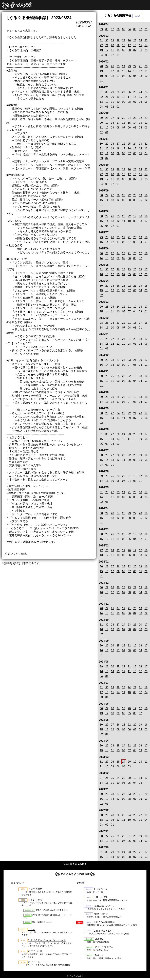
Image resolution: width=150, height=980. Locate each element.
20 (113, 46)
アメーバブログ (103, 949)
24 (140, 41)
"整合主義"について (104, 906)
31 (101, 41)
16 (135, 46)
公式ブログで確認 (16, 554)
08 (107, 29)
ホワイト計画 (35, 953)
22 (101, 46)
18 (124, 46)
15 (140, 46)
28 (118, 41)
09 (101, 29)
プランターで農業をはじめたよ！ (47, 916)
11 (113, 51)
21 (107, 46)
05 (124, 29)
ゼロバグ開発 (35, 889)
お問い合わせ (101, 915)
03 (135, 29)
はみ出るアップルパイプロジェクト (47, 942)
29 (113, 41)
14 (146, 46)
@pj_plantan (37, 923)
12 (107, 51)
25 (135, 41)
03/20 (89, 26)
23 (146, 41)
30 (107, 41)
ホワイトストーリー (39, 964)
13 (101, 51)
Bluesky (99, 941)
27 (124, 41)
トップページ (101, 889)
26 (129, 41)
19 (118, 46)
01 (146, 29)
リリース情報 (101, 898)
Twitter (98, 958)
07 (113, 29)
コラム (32, 931)
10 (118, 51)
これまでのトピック (104, 932)
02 (140, 29)
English (82, 864)
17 (129, 46)
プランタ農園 (35, 900)
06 (118, 29)
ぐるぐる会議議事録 (104, 924)
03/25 (80, 26)
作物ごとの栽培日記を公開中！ (49, 911)
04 (129, 29)
